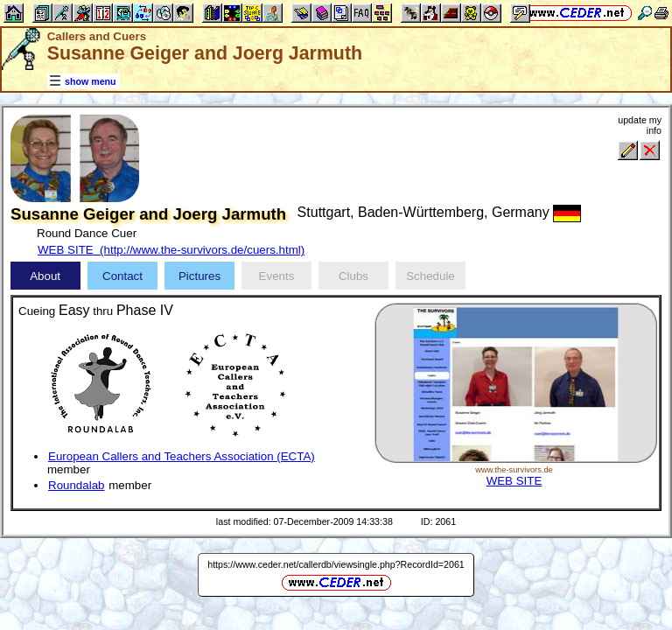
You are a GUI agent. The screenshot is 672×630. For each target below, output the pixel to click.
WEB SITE (514, 481)
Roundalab (76, 485)
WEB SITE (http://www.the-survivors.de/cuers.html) (171, 250)
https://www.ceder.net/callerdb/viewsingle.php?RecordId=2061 (336, 564)
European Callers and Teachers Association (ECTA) (182, 456)
